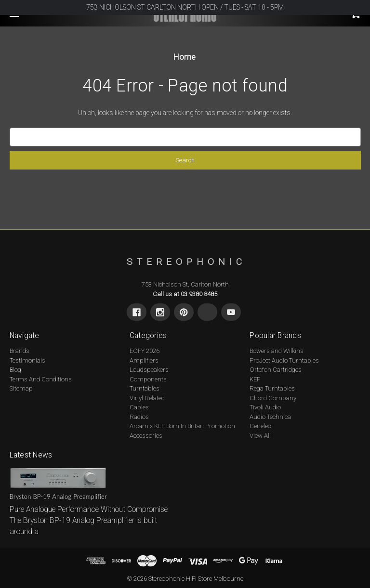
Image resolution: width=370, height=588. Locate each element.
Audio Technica (270, 417)
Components (148, 379)
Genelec (260, 426)
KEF (255, 379)
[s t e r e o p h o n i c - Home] (185, 262)
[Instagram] (160, 312)
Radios (139, 417)
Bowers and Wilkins (277, 351)
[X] (207, 312)
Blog (15, 370)
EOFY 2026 (145, 351)
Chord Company (273, 398)
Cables (139, 407)
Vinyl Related (147, 398)
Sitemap (21, 388)
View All (260, 436)
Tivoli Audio (265, 407)
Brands (20, 351)
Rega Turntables (272, 388)
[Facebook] (137, 312)
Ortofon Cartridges (276, 370)
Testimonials (27, 360)
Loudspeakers (149, 370)
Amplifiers (144, 360)
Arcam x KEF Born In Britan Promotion (182, 426)
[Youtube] (231, 312)
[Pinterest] (184, 312)
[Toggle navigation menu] (23, 28)
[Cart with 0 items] (326, 26)
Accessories (146, 436)
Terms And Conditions (41, 379)
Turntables (145, 388)
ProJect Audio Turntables (284, 360)
